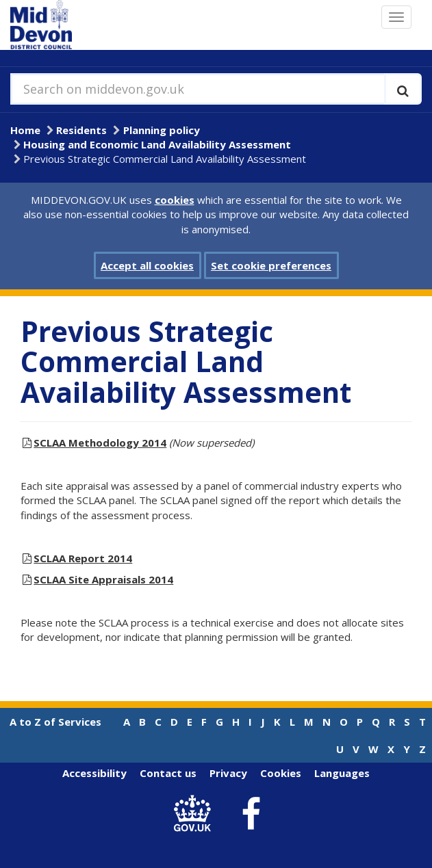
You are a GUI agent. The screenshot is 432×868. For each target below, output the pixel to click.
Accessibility (94, 773)
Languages (342, 773)
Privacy (228, 773)
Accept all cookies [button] (147, 265)
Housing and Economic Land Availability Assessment (157, 144)
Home (25, 130)
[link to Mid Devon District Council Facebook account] (251, 814)
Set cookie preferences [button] (271, 265)
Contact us (168, 773)
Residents (81, 130)
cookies (175, 200)
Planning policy (162, 130)
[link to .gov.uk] (195, 814)
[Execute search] (403, 89)
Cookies (281, 773)
